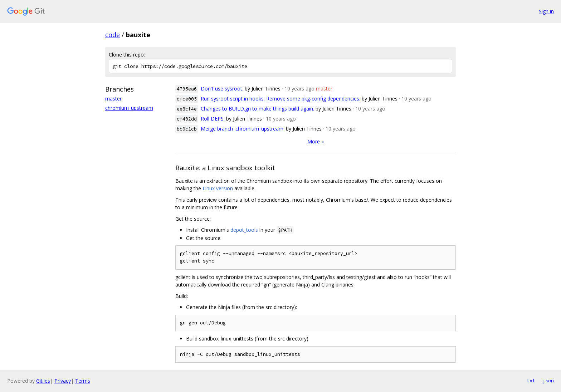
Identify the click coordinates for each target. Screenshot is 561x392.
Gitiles (43, 381)
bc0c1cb (187, 129)
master (113, 99)
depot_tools (244, 230)
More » (316, 141)
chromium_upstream (129, 108)
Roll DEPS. (213, 119)
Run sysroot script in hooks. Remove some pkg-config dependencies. (280, 99)
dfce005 (187, 99)
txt (531, 381)
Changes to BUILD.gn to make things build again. (257, 109)
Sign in (546, 11)
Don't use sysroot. (222, 89)
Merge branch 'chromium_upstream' (243, 129)
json (548, 381)
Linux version (218, 188)
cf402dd (187, 119)
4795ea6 (187, 89)
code (113, 35)
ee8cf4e (187, 109)
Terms (83, 381)
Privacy (63, 381)
